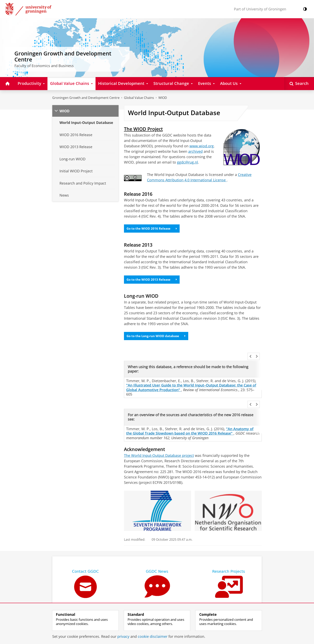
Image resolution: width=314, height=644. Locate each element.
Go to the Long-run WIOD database (158, 338)
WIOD (163, 98)
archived (195, 151)
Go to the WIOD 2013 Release (153, 280)
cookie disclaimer (153, 636)
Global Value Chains (139, 98)
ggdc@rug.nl (188, 162)
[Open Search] (299, 84)
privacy (123, 636)
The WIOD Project (143, 129)
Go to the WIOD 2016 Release (153, 229)
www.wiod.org (202, 146)
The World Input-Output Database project (159, 441)
